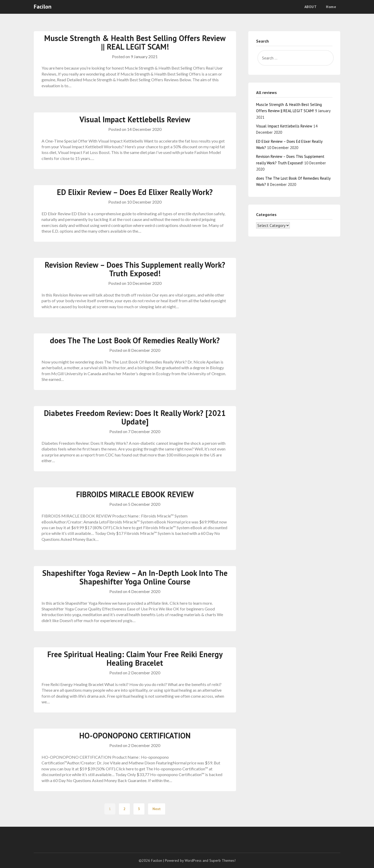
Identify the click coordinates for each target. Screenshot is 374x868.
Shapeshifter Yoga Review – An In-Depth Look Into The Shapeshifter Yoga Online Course (135, 577)
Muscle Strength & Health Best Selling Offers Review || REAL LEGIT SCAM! (135, 42)
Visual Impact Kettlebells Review (135, 119)
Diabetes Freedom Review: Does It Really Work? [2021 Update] (135, 417)
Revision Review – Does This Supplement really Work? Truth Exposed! (135, 269)
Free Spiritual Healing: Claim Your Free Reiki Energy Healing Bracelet (135, 658)
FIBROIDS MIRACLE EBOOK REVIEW (135, 494)
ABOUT (311, 7)
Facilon (43, 6)
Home (331, 7)
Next (157, 809)
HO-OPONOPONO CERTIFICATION (135, 735)
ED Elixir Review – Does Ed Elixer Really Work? (135, 192)
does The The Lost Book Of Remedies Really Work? (135, 340)
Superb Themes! (222, 860)
